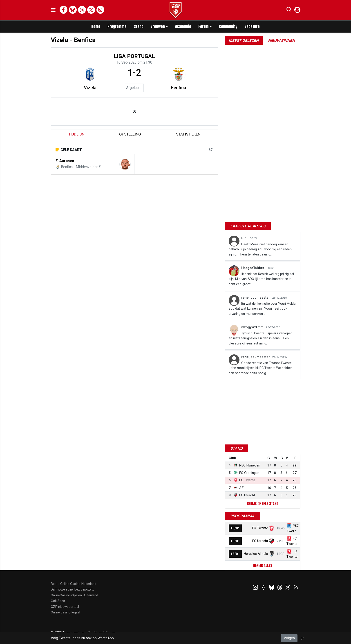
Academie (183, 27)
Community (228, 27)
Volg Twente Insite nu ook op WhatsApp (82, 638)
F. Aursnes (65, 161)
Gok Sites (58, 601)
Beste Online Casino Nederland (74, 584)
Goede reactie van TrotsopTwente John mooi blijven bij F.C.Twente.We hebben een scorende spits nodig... (261, 368)
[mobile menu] (53, 10)
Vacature (252, 27)
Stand (139, 27)
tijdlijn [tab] (76, 134)
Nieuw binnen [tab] (281, 40)
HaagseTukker (253, 268)
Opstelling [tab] (130, 134)
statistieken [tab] (188, 134)
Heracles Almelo (256, 554)
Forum (203, 27)
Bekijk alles (263, 565)
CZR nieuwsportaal (65, 607)
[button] (289, 10)
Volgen (289, 638)
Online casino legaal (65, 612)
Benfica (179, 88)
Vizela (90, 88)
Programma (117, 27)
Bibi (245, 238)
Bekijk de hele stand (263, 504)
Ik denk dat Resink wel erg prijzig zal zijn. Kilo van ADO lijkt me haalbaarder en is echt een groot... (261, 279)
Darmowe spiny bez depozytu (73, 589)
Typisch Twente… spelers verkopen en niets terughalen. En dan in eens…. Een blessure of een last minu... (261, 338)
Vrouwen (158, 27)
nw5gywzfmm (253, 327)
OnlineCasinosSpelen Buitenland (74, 595)
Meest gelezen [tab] (244, 40)
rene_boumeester (256, 298)
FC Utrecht (260, 541)
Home (96, 27)
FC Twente (260, 528)
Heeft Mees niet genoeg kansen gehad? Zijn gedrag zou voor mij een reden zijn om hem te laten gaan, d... (260, 249)
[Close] (302, 638)
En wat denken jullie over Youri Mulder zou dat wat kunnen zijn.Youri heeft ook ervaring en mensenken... (263, 309)
